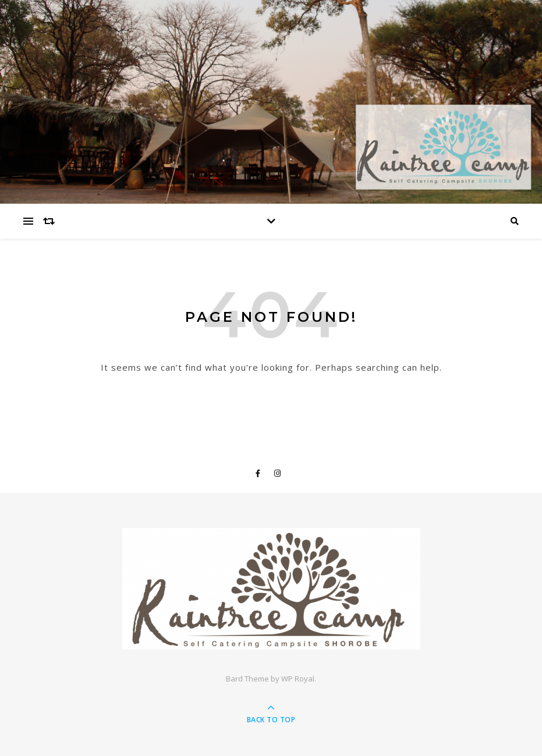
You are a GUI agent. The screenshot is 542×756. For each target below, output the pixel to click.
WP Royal (298, 679)
